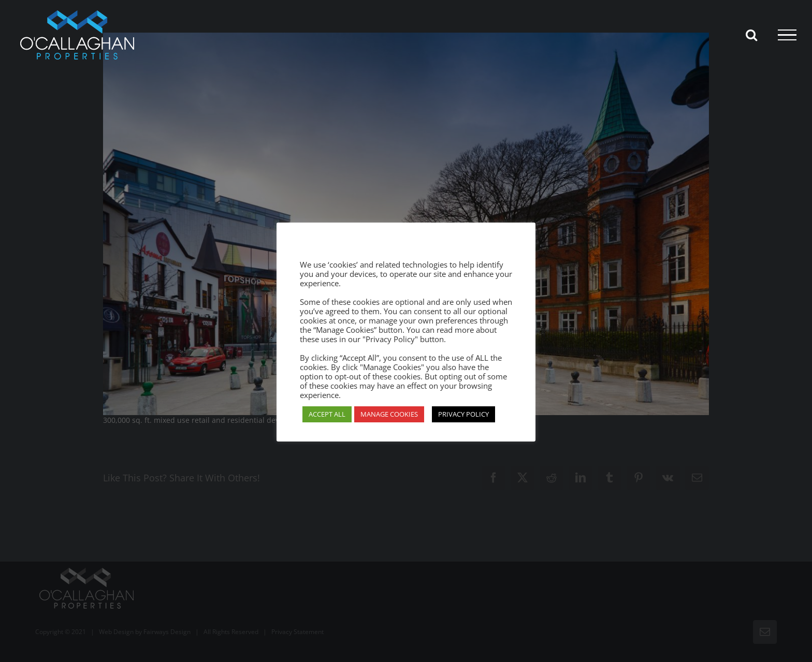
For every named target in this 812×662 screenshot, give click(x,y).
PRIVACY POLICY (463, 414)
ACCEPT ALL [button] (327, 414)
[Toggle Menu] (787, 35)
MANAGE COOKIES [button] (389, 414)
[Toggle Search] (751, 35)
